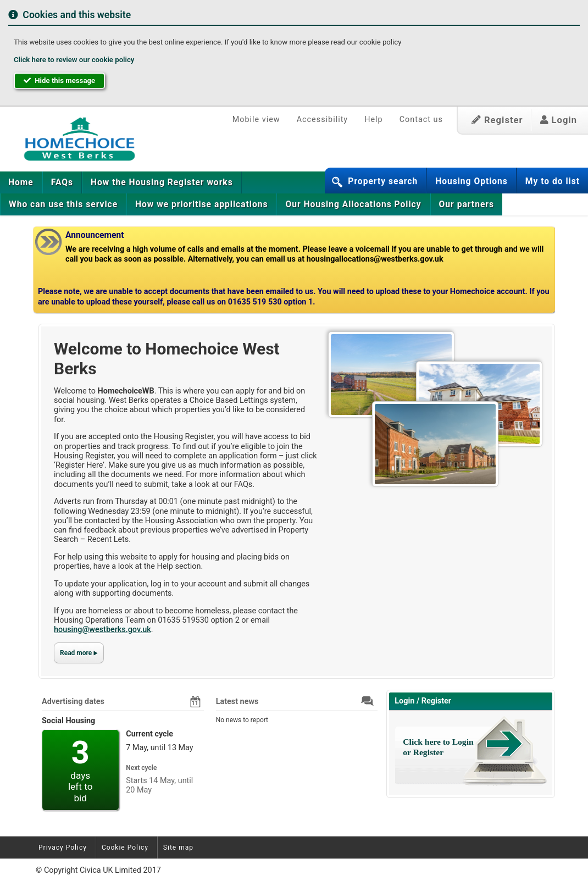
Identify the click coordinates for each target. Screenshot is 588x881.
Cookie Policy (125, 847)
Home (21, 182)
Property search (383, 181)
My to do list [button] (553, 181)
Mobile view (256, 120)
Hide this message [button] (59, 81)
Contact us (421, 120)
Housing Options (471, 181)
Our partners (467, 204)
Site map (178, 847)
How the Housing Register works (162, 182)
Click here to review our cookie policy (74, 60)
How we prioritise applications (201, 204)
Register (497, 120)
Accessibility (323, 120)
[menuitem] (21, 182)
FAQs (62, 182)
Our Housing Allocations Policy (353, 204)
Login (559, 120)
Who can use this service (63, 204)
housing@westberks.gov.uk (102, 630)
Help (373, 120)
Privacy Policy (63, 847)
